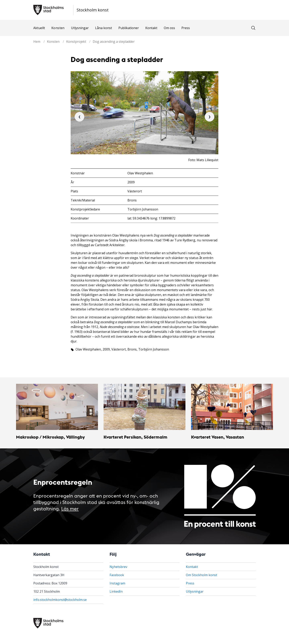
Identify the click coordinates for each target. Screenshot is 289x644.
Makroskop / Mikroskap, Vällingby (50, 437)
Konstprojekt (76, 42)
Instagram (117, 583)
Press (186, 28)
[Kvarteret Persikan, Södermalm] (144, 407)
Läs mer (70, 508)
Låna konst (104, 28)
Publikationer (129, 28)
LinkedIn (116, 591)
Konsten (58, 28)
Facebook (117, 575)
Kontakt (151, 28)
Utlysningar (80, 28)
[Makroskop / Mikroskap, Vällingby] (57, 407)
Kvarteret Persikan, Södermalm (135, 437)
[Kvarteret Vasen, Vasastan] (232, 407)
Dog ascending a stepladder (114, 42)
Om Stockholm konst (201, 575)
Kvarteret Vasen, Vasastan (218, 437)
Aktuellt (39, 28)
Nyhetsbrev (118, 567)
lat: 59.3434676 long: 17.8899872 (151, 218)
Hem (37, 42)
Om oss (169, 28)
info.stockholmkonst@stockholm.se (60, 600)
